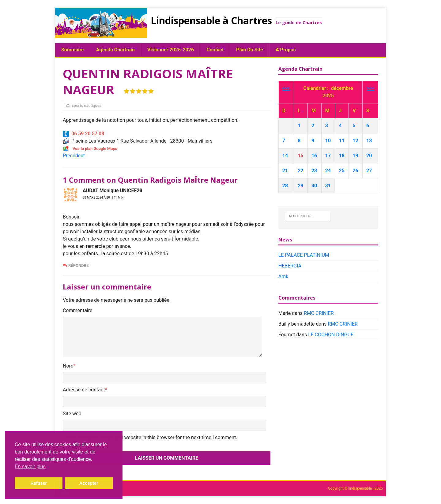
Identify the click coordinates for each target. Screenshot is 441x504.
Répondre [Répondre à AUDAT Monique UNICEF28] (78, 265)
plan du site (250, 50)
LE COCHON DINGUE (331, 335)
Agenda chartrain (115, 50)
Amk (283, 276)
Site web (72, 414)
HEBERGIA (290, 266)
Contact (215, 50)
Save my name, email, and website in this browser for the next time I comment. (152, 437)
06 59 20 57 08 (83, 134)
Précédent (74, 156)
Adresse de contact (84, 390)
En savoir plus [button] (30, 467)
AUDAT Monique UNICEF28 (113, 190)
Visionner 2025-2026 (171, 50)
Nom (68, 366)
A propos (286, 50)
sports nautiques (87, 105)
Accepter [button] (89, 483)
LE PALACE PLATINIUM (304, 255)
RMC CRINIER (319, 313)
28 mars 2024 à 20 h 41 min (103, 198)
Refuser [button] (39, 483)
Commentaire (78, 310)
